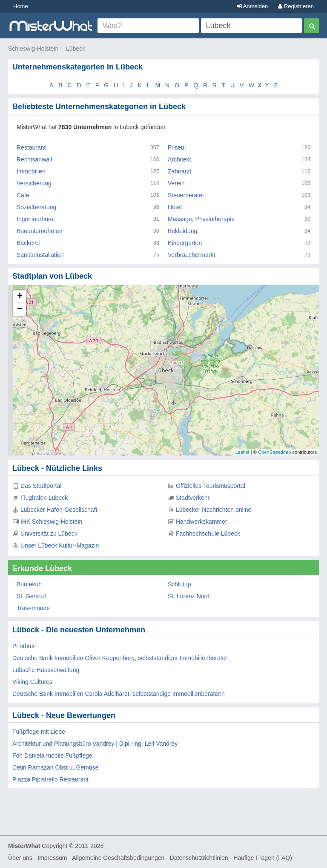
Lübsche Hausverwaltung (46, 670)
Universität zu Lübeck (49, 533)
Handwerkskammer (202, 522)
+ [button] (20, 297)
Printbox (23, 646)
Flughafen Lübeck (44, 498)
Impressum (52, 858)
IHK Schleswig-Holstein (52, 522)
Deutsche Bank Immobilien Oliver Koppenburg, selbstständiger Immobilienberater (120, 658)
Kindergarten (185, 243)
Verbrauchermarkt (191, 255)
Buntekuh (29, 584)
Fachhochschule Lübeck (208, 533)
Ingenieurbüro (35, 219)
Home (21, 6)
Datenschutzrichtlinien (199, 858)
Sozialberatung (36, 207)
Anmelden (252, 6)
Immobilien (31, 171)
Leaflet (242, 452)
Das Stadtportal (41, 486)
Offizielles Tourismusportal (211, 486)
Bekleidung (182, 231)
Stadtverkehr (193, 498)
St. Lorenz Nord (189, 596)
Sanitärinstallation (40, 255)
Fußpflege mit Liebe (39, 732)
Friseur (177, 147)
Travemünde (33, 608)
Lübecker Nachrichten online (214, 510)
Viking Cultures (32, 682)
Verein (176, 183)
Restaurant (31, 147)
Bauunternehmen (39, 231)
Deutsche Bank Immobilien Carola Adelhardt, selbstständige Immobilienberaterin (119, 694)
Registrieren (296, 6)
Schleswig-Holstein (33, 49)
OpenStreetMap (275, 452)
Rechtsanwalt (34, 159)
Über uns (20, 858)
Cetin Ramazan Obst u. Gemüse (55, 767)
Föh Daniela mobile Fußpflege (52, 756)
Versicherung (34, 183)
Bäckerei (28, 243)
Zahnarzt (179, 171)
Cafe (23, 195)
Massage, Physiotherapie (201, 219)
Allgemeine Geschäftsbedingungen (118, 858)
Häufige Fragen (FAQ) (263, 858)
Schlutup (179, 584)
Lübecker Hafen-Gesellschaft (59, 510)
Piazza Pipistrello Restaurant (50, 779)
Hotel (175, 207)
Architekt (179, 159)
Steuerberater (186, 195)
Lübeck (76, 49)
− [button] (20, 309)
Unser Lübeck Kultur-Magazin (60, 545)
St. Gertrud (31, 596)
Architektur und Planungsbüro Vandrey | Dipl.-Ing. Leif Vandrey (95, 744)
